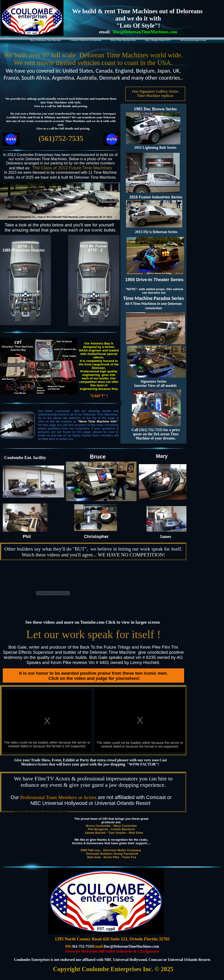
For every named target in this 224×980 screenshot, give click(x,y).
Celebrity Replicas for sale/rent (86, 40)
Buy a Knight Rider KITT (158, 40)
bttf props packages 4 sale (193, 40)
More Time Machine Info (123, 40)
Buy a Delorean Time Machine (46, 40)
